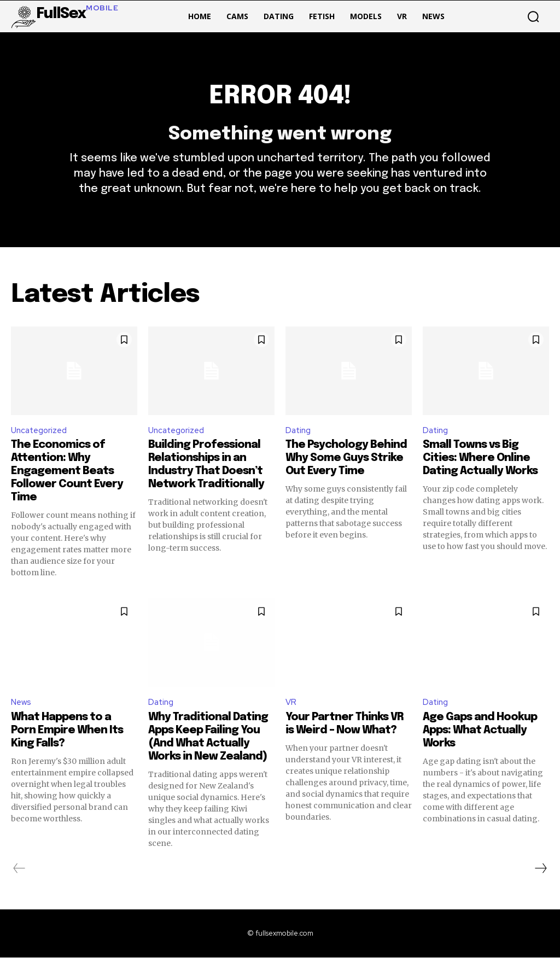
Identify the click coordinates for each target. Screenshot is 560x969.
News (22, 713)
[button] (533, 16)
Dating (299, 440)
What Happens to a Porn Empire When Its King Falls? (67, 742)
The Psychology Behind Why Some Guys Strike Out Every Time (346, 469)
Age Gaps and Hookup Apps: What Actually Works (480, 742)
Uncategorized (41, 440)
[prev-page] (19, 880)
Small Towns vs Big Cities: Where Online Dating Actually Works (480, 469)
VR (291, 713)
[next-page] (540, 880)
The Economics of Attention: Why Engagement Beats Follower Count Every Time (67, 482)
